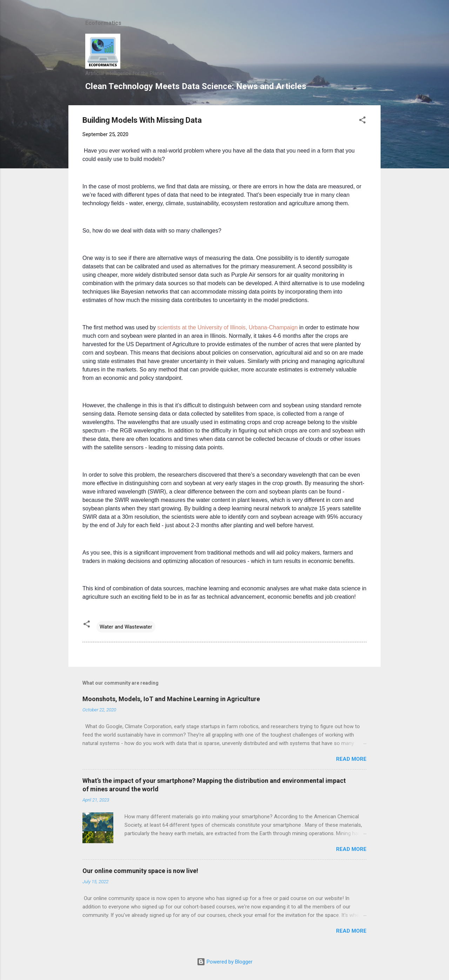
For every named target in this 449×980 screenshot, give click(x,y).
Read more (351, 759)
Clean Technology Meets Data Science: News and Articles (196, 86)
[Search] (376, 19)
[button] (362, 121)
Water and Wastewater (126, 627)
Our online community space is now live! (140, 871)
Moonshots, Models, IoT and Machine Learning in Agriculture (171, 699)
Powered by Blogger (225, 962)
